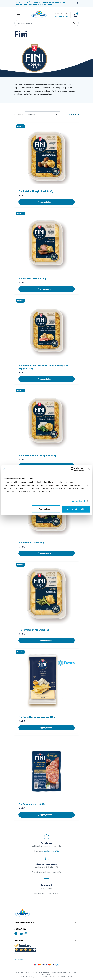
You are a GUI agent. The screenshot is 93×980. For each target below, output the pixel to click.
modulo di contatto (51, 851)
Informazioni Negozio (25, 922)
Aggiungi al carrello (46, 202)
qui (57, 488)
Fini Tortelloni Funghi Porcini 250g (36, 191)
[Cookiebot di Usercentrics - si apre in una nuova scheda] (73, 469)
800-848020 (61, 16)
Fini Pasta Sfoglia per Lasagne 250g (37, 717)
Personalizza (46, 509)
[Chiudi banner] (89, 469)
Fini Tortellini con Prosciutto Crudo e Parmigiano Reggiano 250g (43, 367)
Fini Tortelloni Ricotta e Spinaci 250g (37, 455)
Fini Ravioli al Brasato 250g (32, 278)
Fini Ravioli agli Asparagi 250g (34, 630)
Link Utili (19, 940)
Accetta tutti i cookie (76, 509)
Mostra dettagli (78, 501)
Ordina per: (19, 114)
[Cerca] (42, 23)
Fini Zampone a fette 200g (32, 804)
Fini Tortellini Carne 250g (31, 543)
